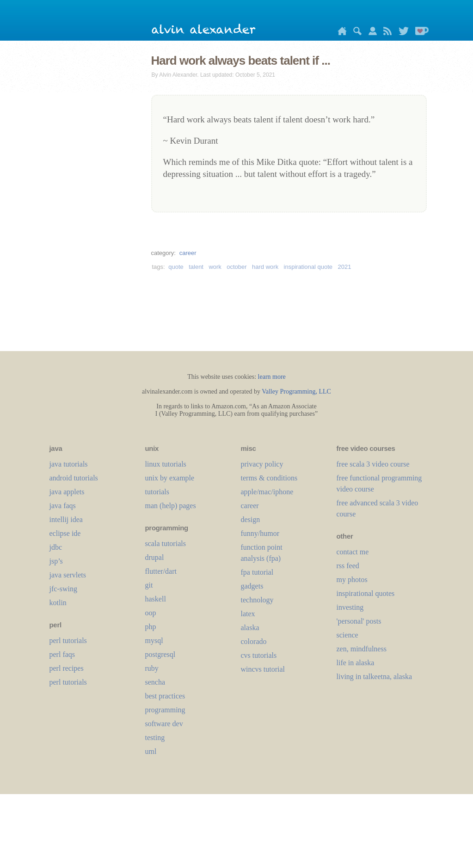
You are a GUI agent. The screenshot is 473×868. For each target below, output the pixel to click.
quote (176, 267)
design (251, 519)
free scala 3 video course (373, 464)
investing (350, 607)
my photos (352, 580)
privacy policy (262, 464)
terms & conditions (269, 478)
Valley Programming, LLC (296, 392)
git (149, 585)
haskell (156, 599)
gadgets (252, 586)
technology (257, 600)
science (347, 635)
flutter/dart (161, 571)
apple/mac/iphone (267, 492)
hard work (265, 267)
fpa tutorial (257, 572)
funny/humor (260, 533)
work (215, 267)
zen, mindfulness (362, 649)
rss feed (348, 566)
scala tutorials (166, 543)
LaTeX (248, 614)
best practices (165, 696)
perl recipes (67, 668)
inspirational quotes (366, 593)
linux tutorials (166, 464)
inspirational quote (308, 267)
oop (151, 613)
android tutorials (74, 478)
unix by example (170, 478)
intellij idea (66, 519)
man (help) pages (171, 506)
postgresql (160, 654)
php (151, 627)
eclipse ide (65, 533)
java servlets (68, 575)
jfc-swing (63, 589)
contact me (353, 552)
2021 (345, 267)
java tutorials (69, 464)
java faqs (63, 506)
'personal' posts (359, 621)
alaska (250, 628)
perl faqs (62, 654)
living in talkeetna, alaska (375, 677)
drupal (155, 557)
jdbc (56, 547)
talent (196, 267)
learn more (272, 377)
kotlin (58, 603)
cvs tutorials (259, 655)
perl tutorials (68, 640)
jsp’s (56, 561)
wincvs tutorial (263, 669)
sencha (155, 682)
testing (155, 737)
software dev (164, 724)
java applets (67, 492)
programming (165, 710)
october (236, 267)
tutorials (157, 492)
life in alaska (356, 663)
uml (151, 751)
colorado (254, 641)
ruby (152, 668)
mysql (154, 640)
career (188, 253)
